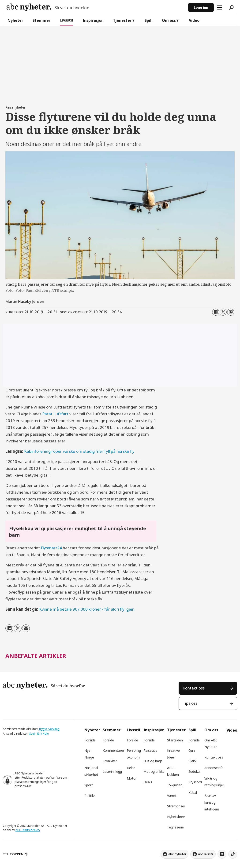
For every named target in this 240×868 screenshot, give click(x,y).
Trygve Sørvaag (49, 729)
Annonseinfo (214, 768)
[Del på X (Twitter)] (223, 312)
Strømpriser (176, 806)
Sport (89, 785)
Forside (90, 740)
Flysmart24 (51, 548)
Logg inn (201, 7)
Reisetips (150, 750)
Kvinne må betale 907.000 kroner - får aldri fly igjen (87, 609)
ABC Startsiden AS (28, 830)
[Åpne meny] (220, 7)
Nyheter (15, 20)
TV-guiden (175, 785)
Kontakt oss (194, 688)
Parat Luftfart (55, 414)
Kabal (193, 793)
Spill (149, 20)
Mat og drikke (154, 771)
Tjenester (122, 20)
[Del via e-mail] (231, 312)
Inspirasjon (93, 20)
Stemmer (41, 20)
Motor (132, 778)
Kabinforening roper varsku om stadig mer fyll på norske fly (79, 451)
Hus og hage (153, 761)
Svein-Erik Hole (39, 734)
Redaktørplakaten (33, 778)
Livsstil (66, 20)
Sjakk (192, 761)
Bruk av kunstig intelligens (212, 802)
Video (194, 20)
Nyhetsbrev (176, 817)
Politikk (90, 796)
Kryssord (195, 782)
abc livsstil (206, 854)
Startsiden (175, 740)
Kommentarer (113, 750)
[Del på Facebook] (216, 312)
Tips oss (190, 703)
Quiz (192, 750)
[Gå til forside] (48, 7)
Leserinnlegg (112, 771)
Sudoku (194, 771)
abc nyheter (177, 854)
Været (172, 796)
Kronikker (110, 761)
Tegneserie (175, 827)
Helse (131, 768)
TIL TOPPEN (13, 854)
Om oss (169, 20)
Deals (148, 782)
